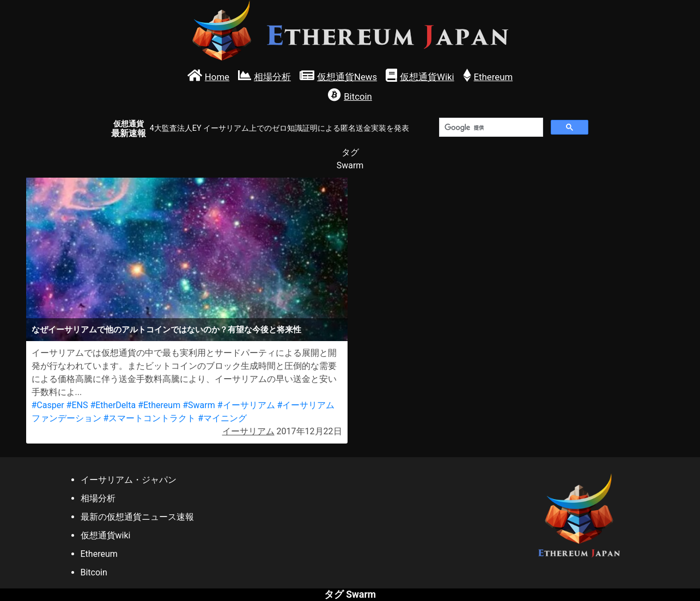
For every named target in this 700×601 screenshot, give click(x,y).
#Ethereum (159, 405)
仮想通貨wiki (106, 535)
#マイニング (222, 418)
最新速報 (129, 129)
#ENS (77, 405)
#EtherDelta (113, 405)
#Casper (48, 405)
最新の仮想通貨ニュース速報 (137, 517)
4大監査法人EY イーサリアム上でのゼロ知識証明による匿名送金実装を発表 (279, 128)
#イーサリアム (246, 405)
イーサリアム (248, 431)
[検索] (490, 128)
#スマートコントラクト (149, 418)
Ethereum (99, 554)
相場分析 (98, 498)
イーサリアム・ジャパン (129, 480)
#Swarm (199, 405)
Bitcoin (94, 572)
